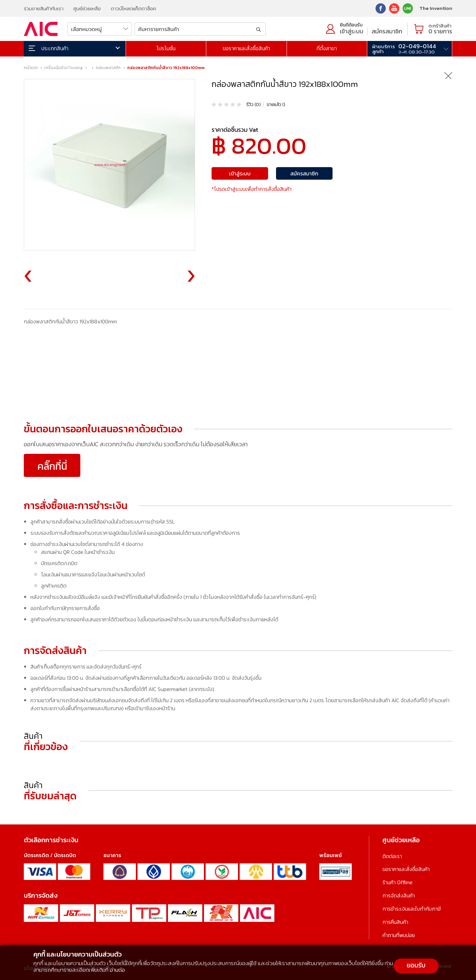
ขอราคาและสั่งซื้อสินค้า (246, 48)
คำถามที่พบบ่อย (399, 933)
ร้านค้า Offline (397, 882)
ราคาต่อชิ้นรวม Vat (235, 130)
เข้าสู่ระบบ (352, 31)
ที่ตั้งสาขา (327, 48)
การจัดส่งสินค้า (399, 895)
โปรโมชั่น (166, 48)
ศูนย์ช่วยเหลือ (87, 8)
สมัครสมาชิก (387, 31)
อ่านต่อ (117, 970)
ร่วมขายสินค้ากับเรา (44, 8)
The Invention (436, 8)
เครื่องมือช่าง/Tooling (63, 68)
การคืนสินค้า (395, 921)
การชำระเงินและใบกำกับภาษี (412, 908)
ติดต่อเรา (392, 856)
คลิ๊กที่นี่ (52, 466)
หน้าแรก (31, 68)
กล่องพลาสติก (108, 68)
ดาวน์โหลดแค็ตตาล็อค (133, 8)
